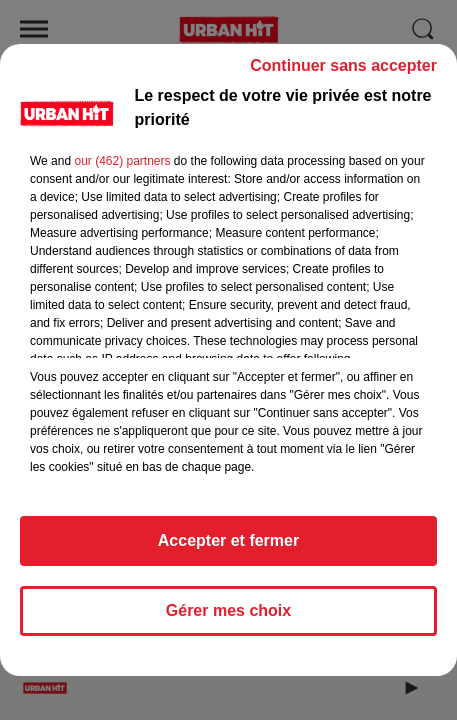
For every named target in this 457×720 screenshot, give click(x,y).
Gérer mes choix (228, 619)
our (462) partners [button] (122, 170)
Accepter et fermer (228, 549)
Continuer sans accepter (343, 74)
